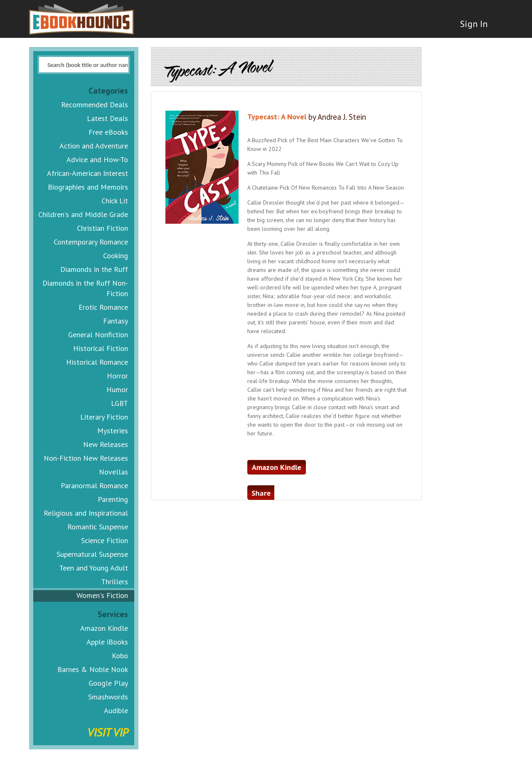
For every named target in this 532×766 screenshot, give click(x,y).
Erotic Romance (103, 307)
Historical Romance (97, 362)
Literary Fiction (104, 417)
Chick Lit (115, 201)
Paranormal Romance (94, 486)
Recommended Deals (95, 105)
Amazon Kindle (104, 628)
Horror (117, 376)
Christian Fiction (102, 228)
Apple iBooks (107, 642)
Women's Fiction (102, 595)
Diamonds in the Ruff (94, 269)
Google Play (108, 683)
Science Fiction (105, 540)
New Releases (106, 444)
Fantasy (116, 321)
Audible (116, 710)
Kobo (120, 656)
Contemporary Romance (91, 242)
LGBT (119, 403)
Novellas (113, 472)
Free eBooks (108, 132)
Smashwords (108, 697)
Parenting (113, 499)
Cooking (116, 256)
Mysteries (113, 431)
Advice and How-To (97, 159)
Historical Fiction (101, 348)
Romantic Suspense (98, 527)
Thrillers (115, 582)
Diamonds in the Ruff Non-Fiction (85, 288)
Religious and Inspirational (86, 513)
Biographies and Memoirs (88, 187)
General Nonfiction (98, 335)
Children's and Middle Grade (83, 214)
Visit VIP (108, 732)
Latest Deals (107, 118)
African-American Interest (87, 173)
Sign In (473, 25)
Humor (117, 389)
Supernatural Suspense (92, 554)
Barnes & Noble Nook (93, 669)
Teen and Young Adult (94, 568)
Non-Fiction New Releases (86, 458)
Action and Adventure (94, 146)
